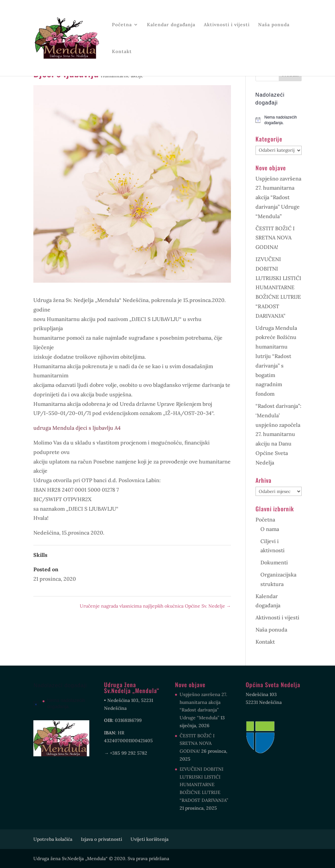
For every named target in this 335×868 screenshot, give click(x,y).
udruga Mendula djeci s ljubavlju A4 (77, 428)
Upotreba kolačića (53, 839)
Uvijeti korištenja (150, 839)
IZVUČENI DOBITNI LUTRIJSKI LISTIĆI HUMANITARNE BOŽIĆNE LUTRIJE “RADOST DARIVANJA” (278, 287)
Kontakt (122, 52)
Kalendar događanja (171, 25)
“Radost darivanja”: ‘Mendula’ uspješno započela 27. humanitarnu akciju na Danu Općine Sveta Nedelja (278, 434)
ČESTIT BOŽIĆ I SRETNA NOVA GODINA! (275, 238)
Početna (122, 25)
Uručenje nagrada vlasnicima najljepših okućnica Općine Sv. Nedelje (155, 606)
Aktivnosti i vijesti (227, 25)
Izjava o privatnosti (101, 839)
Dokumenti (274, 562)
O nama (270, 529)
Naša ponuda (274, 25)
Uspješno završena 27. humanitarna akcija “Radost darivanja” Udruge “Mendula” (278, 197)
